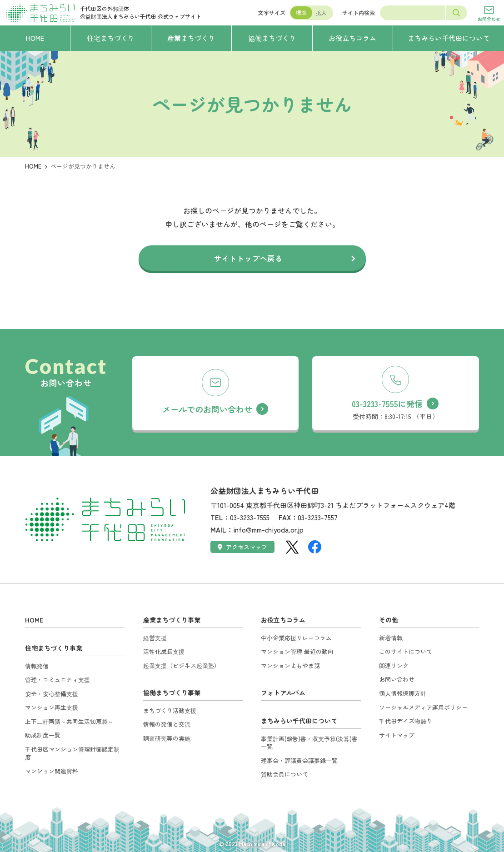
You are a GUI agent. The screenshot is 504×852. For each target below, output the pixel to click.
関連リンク (394, 665)
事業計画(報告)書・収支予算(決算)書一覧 (309, 743)
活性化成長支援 (164, 651)
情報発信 (37, 666)
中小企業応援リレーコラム (296, 638)
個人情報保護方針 (403, 693)
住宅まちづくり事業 (54, 648)
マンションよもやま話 (290, 665)
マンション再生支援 (52, 707)
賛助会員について (284, 774)
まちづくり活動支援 (170, 710)
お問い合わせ (397, 679)
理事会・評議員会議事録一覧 (299, 760)
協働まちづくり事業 (172, 693)
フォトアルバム (283, 693)
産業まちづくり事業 (172, 620)
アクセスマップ (242, 547)
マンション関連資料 (52, 771)
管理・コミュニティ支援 (57, 680)
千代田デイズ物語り (406, 721)
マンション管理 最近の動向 (297, 651)
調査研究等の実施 (167, 738)
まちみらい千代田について (299, 721)
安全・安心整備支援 (52, 694)
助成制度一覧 (43, 735)
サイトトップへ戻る (248, 258)
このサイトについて (406, 651)
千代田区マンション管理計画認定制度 (72, 753)
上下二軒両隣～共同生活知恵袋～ (69, 721)
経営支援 (155, 638)
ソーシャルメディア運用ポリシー (423, 707)
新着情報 (391, 638)
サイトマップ (397, 735)
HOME (33, 166)
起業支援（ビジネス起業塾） (182, 665)
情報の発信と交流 (167, 724)
